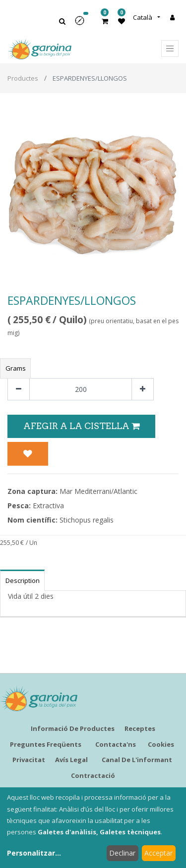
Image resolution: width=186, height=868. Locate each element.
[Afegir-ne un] (143, 389)
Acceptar (158, 853)
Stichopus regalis (87, 520)
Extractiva (48, 506)
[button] (83, 24)
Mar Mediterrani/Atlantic (98, 491)
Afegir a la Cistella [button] (81, 426)
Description (23, 580)
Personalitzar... (34, 853)
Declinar (122, 853)
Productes (23, 78)
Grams (16, 368)
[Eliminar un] (19, 389)
